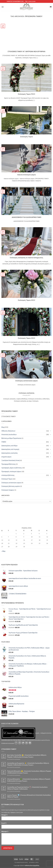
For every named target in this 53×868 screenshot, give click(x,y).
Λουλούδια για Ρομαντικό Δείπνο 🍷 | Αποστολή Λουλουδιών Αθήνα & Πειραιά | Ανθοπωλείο (27, 788)
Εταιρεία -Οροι (34, 862)
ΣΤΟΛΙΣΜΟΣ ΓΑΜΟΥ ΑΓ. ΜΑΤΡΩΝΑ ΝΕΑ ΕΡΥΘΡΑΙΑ (26, 51)
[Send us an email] (26, 743)
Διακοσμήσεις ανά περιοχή (10, 449)
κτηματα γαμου (6, 457)
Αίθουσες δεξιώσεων (8, 431)
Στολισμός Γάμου (26, 137)
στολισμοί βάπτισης (8, 475)
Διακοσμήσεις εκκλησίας (10, 453)
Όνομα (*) (4, 815)
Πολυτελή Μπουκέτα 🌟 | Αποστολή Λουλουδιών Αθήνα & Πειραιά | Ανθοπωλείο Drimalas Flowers (29, 772)
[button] (3, 7)
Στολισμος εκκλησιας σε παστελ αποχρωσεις (26, 258)
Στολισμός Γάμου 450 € (26, 300)
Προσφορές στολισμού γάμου (11, 471)
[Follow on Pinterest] (30, 743)
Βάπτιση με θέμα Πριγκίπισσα (11, 438)
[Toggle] (50, 431)
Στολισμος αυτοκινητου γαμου (27, 381)
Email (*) (4, 823)
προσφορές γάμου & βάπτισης (12, 468)
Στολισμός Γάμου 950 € (26, 94)
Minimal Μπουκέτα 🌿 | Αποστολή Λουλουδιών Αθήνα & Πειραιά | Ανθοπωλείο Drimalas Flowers (29, 780)
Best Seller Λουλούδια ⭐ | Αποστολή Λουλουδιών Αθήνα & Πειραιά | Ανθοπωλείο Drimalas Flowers (27, 756)
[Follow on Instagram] (20, 743)
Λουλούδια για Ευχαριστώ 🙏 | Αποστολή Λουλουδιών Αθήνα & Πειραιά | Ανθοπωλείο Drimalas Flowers (28, 764)
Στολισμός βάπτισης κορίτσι (11, 486)
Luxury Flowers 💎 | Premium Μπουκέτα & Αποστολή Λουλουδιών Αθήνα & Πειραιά (29, 796)
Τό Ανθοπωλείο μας (21, 862)
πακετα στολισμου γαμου (26, 175)
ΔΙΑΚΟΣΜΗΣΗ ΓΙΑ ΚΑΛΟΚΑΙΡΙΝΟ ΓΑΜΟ (27, 217)
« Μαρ (3, 551)
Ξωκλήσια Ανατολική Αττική (11, 460)
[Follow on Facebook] (16, 743)
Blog (3, 427)
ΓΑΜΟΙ (4, 442)
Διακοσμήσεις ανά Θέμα (9, 446)
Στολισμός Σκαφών (8, 490)
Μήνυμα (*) (5, 831)
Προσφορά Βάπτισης (8, 464)
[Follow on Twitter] (23, 743)
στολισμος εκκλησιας (26, 393)
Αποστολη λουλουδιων (9, 434)
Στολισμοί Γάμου (7, 479)
